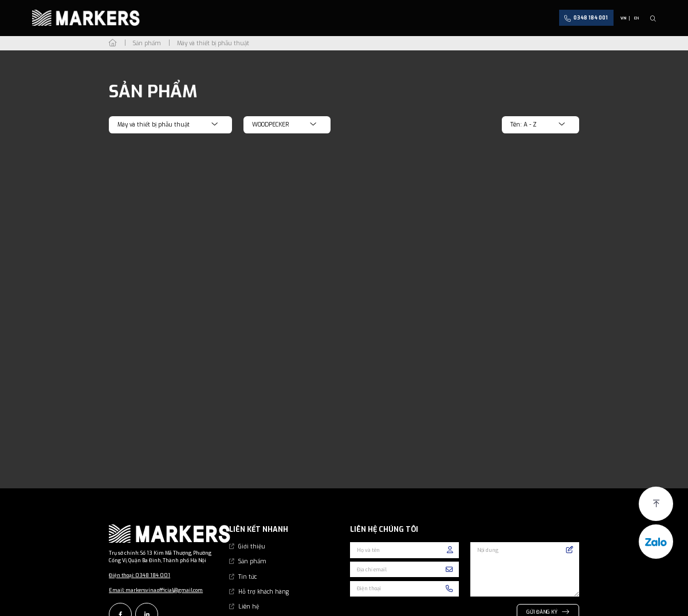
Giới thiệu (252, 538)
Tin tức (247, 568)
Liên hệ (249, 599)
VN (623, 18)
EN (636, 18)
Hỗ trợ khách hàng (264, 584)
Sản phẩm (252, 553)
